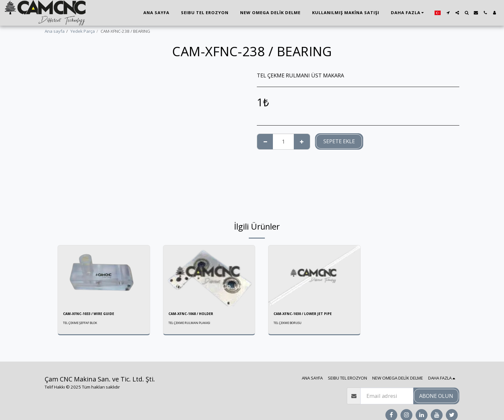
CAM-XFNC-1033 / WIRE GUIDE (94, 314)
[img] (104, 276)
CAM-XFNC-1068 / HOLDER (196, 314)
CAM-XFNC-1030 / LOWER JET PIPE (309, 314)
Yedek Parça (83, 31)
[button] (448, 13)
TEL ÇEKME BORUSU (290, 324)
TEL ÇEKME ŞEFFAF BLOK (83, 324)
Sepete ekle (339, 141)
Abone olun (436, 396)
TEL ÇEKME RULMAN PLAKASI (193, 324)
